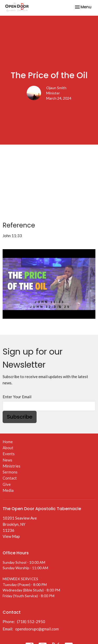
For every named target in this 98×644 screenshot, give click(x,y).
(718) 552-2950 (31, 622)
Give (7, 484)
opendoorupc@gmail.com (37, 629)
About (8, 448)
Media (8, 490)
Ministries (11, 466)
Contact (10, 478)
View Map (11, 536)
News (7, 460)
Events (9, 454)
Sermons (10, 472)
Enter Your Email (17, 397)
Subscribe (20, 417)
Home (8, 442)
